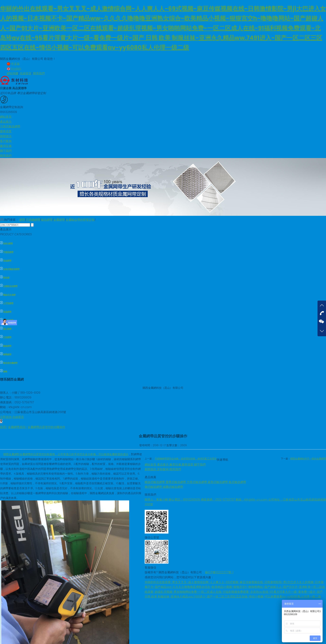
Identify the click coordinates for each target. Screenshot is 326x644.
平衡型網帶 (7, 252)
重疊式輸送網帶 (176, 482)
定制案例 (163, 469)
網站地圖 (13, 73)
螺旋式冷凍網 (8, 295)
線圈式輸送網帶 (173, 487)
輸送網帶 (47, 220)
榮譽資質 (188, 465)
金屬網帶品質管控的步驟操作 (46, 427)
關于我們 (200, 465)
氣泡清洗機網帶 (9, 363)
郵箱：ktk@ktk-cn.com (252, 500)
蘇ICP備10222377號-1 (219, 572)
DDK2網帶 (6, 243)
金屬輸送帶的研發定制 (80, 220)
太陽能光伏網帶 (9, 286)
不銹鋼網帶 (33, 220)
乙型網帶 (6, 337)
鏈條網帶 (6, 346)
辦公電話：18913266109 (185, 500)
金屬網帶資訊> (17, 427)
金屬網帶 (59, 220)
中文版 (13, 64)
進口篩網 (6, 329)
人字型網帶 (7, 303)
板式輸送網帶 (237, 482)
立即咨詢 (6, 417)
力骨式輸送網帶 (197, 482)
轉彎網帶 (6, 354)
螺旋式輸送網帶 (155, 482)
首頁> (4, 427)
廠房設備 (176, 465)
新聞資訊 (151, 469)
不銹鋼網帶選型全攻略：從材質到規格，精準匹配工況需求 (186, 459)
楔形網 (5, 278)
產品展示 (163, 465)
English (14, 69)
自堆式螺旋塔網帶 (10, 269)
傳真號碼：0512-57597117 (218, 500)
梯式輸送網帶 (154, 487)
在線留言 (26, 73)
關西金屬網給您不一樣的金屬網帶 (308, 459)
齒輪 (4, 371)
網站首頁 (151, 465)
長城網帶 (6, 261)
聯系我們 (39, 73)
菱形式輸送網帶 (218, 482)
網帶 (22, 220)
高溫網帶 (6, 312)
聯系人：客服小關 (157, 500)
